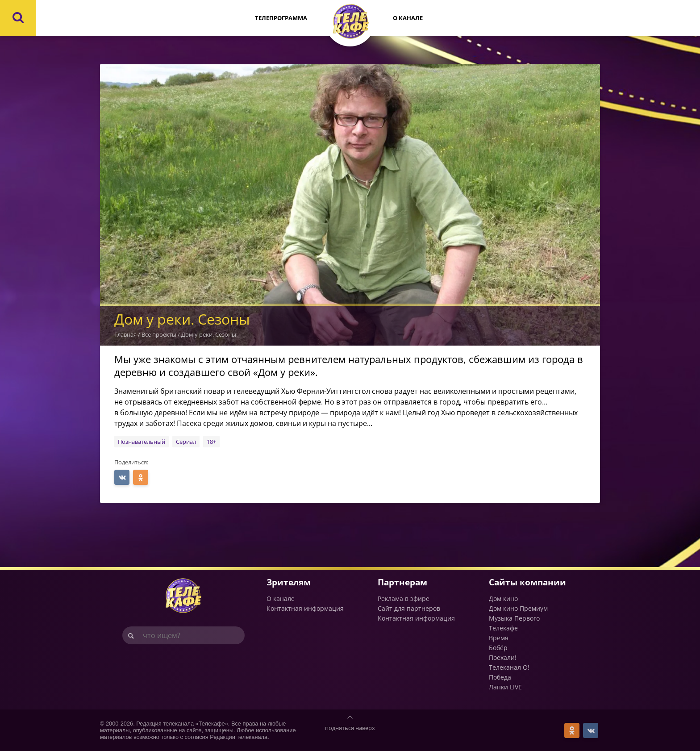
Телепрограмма (281, 18)
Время (499, 638)
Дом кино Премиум (518, 608)
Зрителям (289, 582)
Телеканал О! (509, 667)
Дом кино (503, 599)
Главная (125, 334)
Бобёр (498, 648)
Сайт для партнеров (409, 608)
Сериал (186, 442)
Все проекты (159, 334)
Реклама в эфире (404, 599)
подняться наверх (350, 728)
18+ (211, 442)
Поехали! (503, 657)
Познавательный (142, 442)
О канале (408, 18)
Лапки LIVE (505, 687)
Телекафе (503, 628)
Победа (500, 677)
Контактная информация (305, 608)
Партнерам (402, 582)
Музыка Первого (514, 618)
